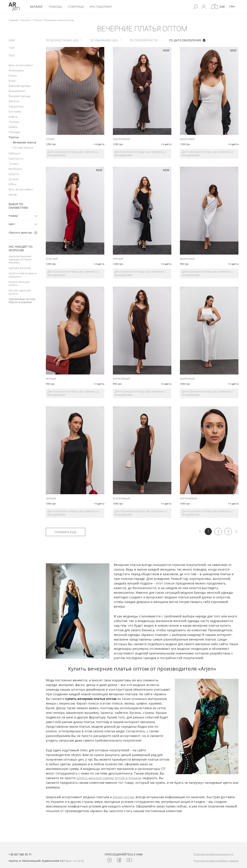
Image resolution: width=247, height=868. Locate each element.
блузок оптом (123, 797)
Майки (13, 127)
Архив (13, 195)
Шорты (14, 174)
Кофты (13, 117)
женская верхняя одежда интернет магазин (21, 259)
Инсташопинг (101, 7)
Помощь (55, 7)
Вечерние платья (25, 142)
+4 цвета (99, 144)
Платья (13, 137)
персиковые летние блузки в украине (22, 301)
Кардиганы (16, 106)
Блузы (13, 75)
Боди (12, 81)
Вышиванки (17, 91)
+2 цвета (233, 264)
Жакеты (14, 101)
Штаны (13, 179)
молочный (187, 139)
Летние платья (23, 148)
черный (118, 259)
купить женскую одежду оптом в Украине (109, 778)
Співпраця (76, 7)
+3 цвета (233, 384)
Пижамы (14, 132)
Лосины (14, 122)
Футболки (15, 169)
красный (52, 259)
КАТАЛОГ (37, 7)
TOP (11, 48)
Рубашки (14, 153)
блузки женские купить (19, 283)
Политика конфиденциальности (213, 854)
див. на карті (75, 861)
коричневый (121, 139)
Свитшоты (16, 159)
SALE (12, 55)
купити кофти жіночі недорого (22, 275)
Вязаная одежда (19, 96)
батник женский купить (19, 292)
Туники (14, 164)
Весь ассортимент (21, 65)
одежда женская (20, 268)
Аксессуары (16, 70)
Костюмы (15, 112)
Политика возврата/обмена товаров (216, 861)
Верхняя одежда (20, 86)
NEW (12, 40)
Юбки (12, 184)
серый (50, 139)
